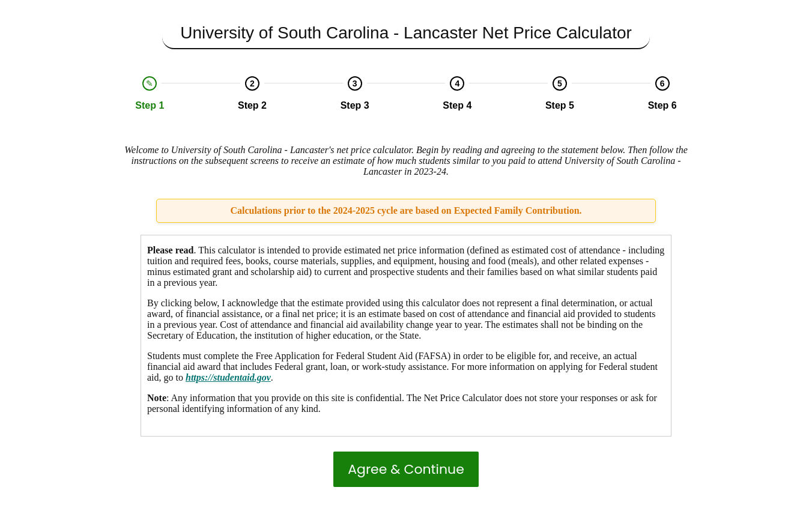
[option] (150, 94)
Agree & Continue (406, 469)
